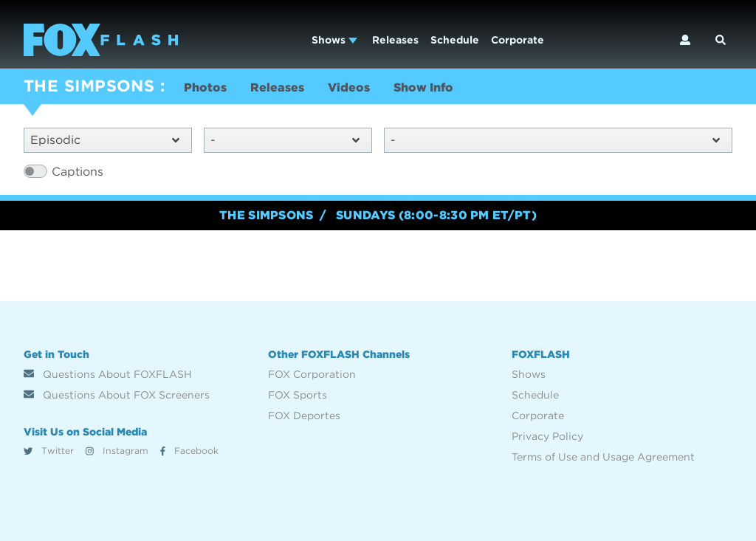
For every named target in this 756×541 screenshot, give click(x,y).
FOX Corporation (312, 374)
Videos (349, 87)
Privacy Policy (547, 436)
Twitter (49, 451)
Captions (78, 172)
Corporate (518, 40)
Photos (205, 87)
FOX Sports (298, 395)
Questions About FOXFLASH (108, 374)
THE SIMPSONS (89, 86)
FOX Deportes (304, 416)
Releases (395, 40)
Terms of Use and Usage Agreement (603, 457)
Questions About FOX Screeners (117, 395)
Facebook (189, 451)
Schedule (455, 40)
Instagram (117, 451)
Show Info (423, 87)
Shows (334, 40)
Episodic (105, 140)
